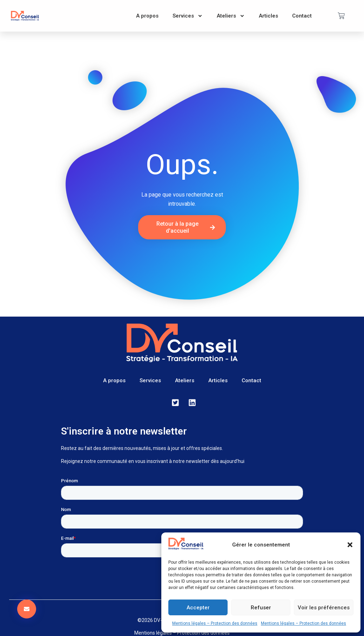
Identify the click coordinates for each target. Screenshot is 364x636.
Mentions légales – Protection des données (215, 623)
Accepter (198, 608)
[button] (350, 545)
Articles (268, 16)
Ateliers (231, 16)
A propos (147, 16)
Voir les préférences (324, 608)
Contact (302, 16)
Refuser (261, 608)
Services (188, 16)
